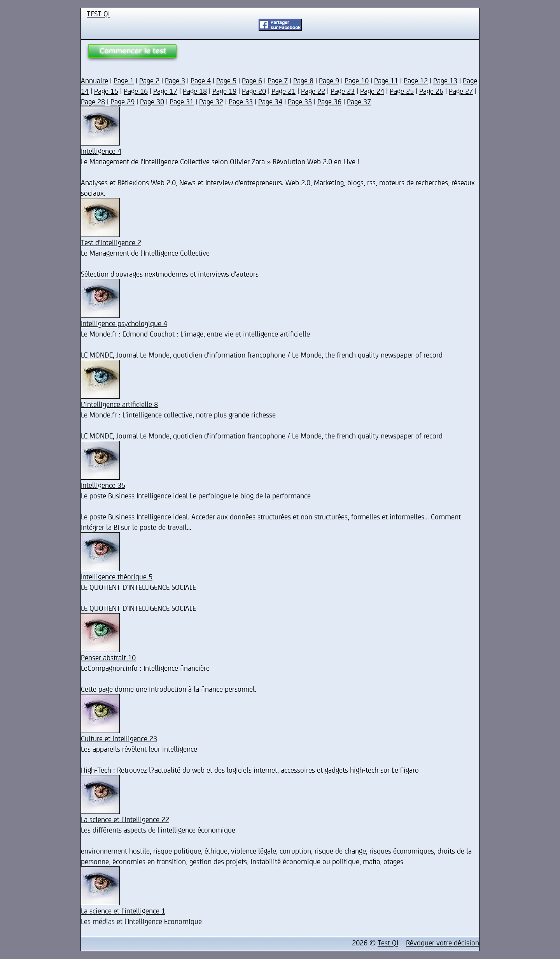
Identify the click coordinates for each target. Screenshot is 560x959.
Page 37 (359, 101)
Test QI (388, 942)
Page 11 (386, 80)
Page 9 (329, 80)
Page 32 (211, 101)
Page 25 (402, 91)
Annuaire (94, 80)
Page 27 (461, 91)
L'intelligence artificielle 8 (119, 404)
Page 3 (175, 80)
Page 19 (224, 91)
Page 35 (300, 101)
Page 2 (149, 80)
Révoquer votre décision (443, 942)
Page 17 (165, 91)
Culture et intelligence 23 (119, 738)
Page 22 (313, 91)
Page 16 (136, 91)
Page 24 (372, 91)
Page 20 (254, 91)
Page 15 (106, 91)
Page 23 (343, 91)
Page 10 (357, 80)
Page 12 (416, 80)
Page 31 (182, 101)
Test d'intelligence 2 (111, 242)
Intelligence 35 (103, 485)
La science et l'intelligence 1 (123, 911)
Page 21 (283, 91)
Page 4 (201, 80)
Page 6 (252, 80)
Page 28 (93, 101)
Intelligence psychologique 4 (124, 323)
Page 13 (445, 80)
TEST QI (98, 13)
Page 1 (124, 80)
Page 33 (241, 101)
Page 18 (195, 91)
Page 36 (329, 101)
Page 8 (303, 80)
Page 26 (431, 91)
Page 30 (152, 101)
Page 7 (278, 80)
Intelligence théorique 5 (117, 576)
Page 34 (270, 101)
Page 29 (122, 101)
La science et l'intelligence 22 (125, 819)
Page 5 (226, 80)
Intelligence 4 (101, 151)
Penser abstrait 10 (108, 657)
